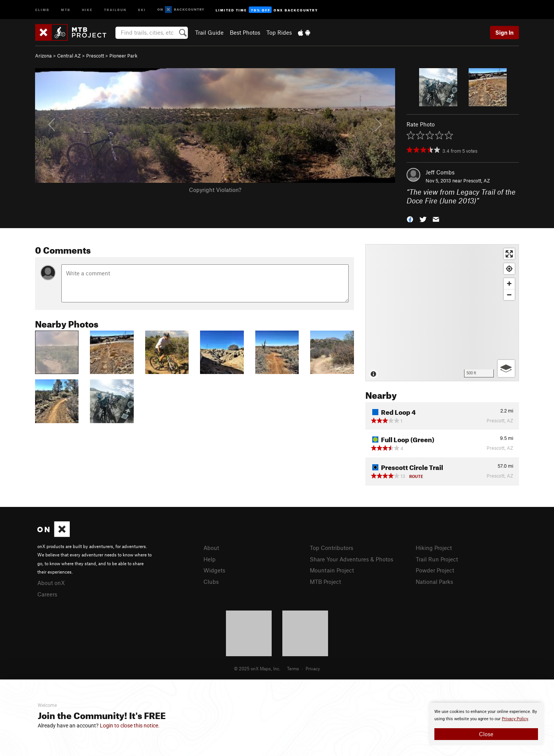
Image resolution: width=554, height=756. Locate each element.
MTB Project (325, 582)
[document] (486, 724)
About (211, 548)
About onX (51, 583)
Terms (293, 668)
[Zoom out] (509, 295)
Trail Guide (209, 32)
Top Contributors (331, 548)
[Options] (506, 368)
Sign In (504, 32)
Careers (47, 594)
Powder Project (435, 570)
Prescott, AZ (477, 181)
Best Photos (245, 32)
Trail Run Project (437, 559)
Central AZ (69, 56)
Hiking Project (434, 548)
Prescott (95, 56)
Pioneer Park (123, 56)
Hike (87, 9)
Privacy (313, 668)
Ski (142, 9)
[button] (410, 218)
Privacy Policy (515, 719)
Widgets (214, 570)
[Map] (442, 313)
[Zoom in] (509, 284)
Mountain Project (332, 570)
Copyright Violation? (215, 190)
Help (210, 559)
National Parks (434, 582)
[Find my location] (509, 269)
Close (486, 734)
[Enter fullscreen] (509, 254)
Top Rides (279, 32)
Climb (42, 9)
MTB (66, 9)
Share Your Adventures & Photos (351, 559)
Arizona (43, 56)
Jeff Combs (440, 172)
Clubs (211, 582)
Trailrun (115, 9)
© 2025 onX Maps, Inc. (257, 668)
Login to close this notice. (130, 726)
